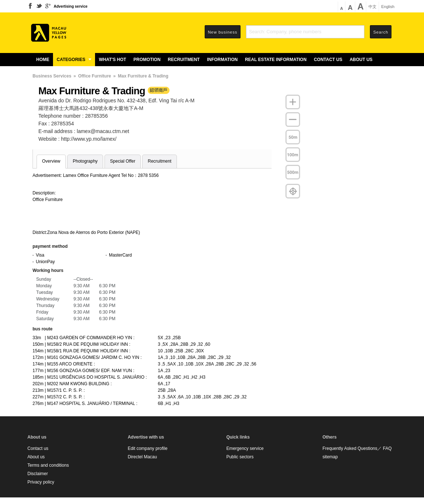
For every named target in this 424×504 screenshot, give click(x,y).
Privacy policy (41, 482)
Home (43, 60)
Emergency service (245, 448)
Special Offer (123, 161)
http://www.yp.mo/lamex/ (89, 139)
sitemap (330, 457)
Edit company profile (147, 448)
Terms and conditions (48, 465)
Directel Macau (142, 457)
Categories (74, 60)
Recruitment (184, 60)
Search (381, 32)
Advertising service (71, 6)
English (388, 7)
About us (361, 60)
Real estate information (276, 60)
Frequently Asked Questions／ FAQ (357, 448)
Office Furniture (95, 76)
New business (223, 32)
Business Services (52, 76)
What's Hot (112, 60)
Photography (85, 161)
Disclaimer (38, 474)
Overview (51, 161)
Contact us (328, 60)
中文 (372, 7)
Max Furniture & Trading (143, 76)
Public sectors (240, 457)
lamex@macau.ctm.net (103, 131)
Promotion (147, 60)
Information (222, 60)
